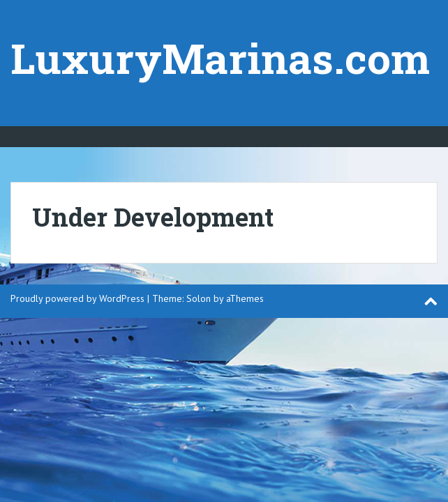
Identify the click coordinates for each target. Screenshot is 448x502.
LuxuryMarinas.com (220, 58)
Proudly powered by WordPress (77, 298)
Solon (199, 298)
